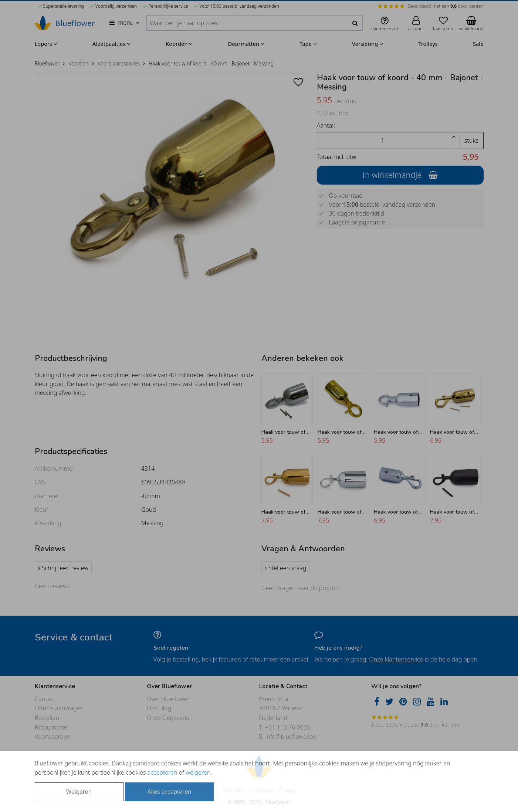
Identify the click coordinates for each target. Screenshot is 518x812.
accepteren (162, 772)
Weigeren (79, 792)
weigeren (198, 772)
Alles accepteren (169, 792)
